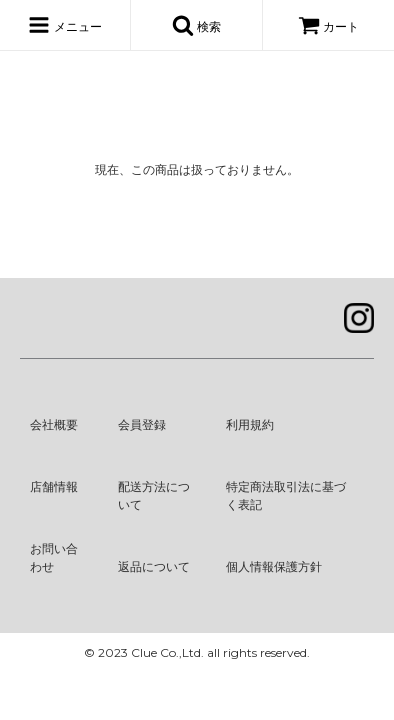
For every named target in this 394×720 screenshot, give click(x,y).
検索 (196, 25)
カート (328, 27)
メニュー (64, 25)
